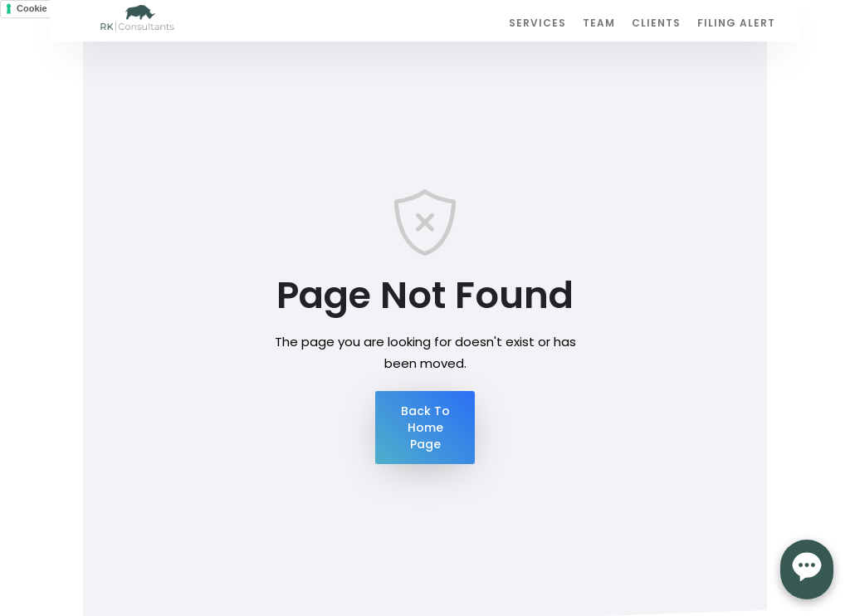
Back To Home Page (425, 428)
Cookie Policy (46, 8)
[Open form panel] (807, 570)
